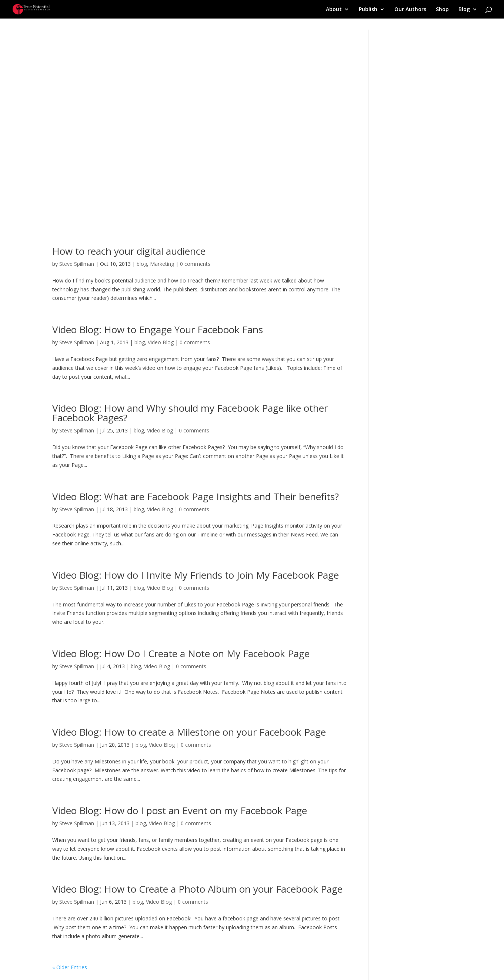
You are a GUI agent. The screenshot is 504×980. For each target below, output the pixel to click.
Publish (368, 10)
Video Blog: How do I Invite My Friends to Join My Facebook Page (196, 575)
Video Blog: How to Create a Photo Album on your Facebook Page (197, 889)
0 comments (195, 264)
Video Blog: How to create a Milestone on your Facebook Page (189, 732)
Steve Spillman (77, 264)
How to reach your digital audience (129, 251)
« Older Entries (70, 967)
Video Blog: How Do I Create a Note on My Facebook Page (181, 653)
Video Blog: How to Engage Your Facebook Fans (158, 330)
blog (142, 264)
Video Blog (161, 342)
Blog (464, 10)
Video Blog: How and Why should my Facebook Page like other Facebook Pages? (190, 413)
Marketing (162, 264)
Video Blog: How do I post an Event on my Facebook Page (180, 810)
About (334, 10)
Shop (442, 10)
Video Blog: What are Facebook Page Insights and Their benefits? (196, 496)
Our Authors (410, 10)
